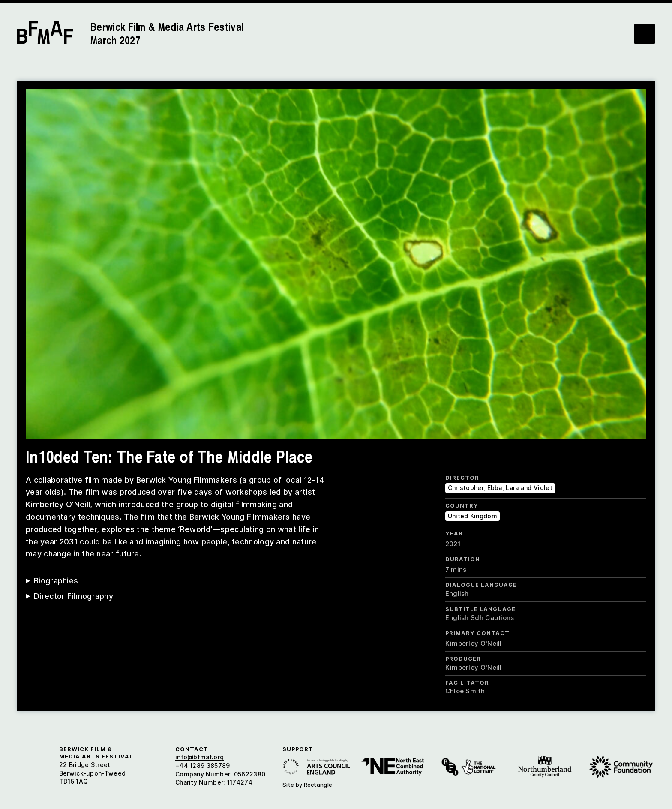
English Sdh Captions (480, 618)
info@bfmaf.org (199, 757)
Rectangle (318, 785)
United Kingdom (472, 516)
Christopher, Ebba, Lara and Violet (500, 488)
